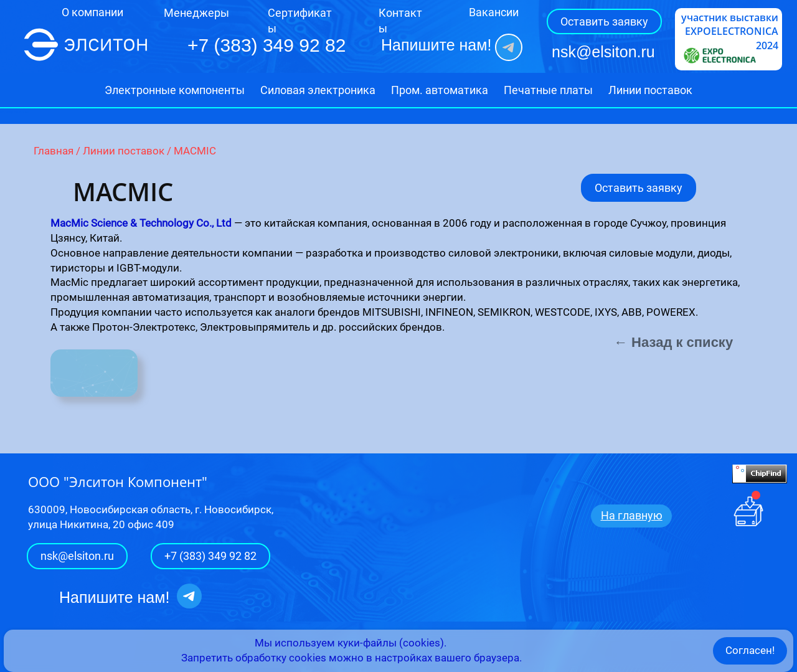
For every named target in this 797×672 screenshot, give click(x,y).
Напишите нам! (436, 45)
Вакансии (494, 12)
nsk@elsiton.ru (603, 52)
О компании (92, 12)
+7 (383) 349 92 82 (210, 556)
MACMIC (195, 151)
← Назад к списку (673, 342)
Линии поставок (124, 151)
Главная (54, 151)
